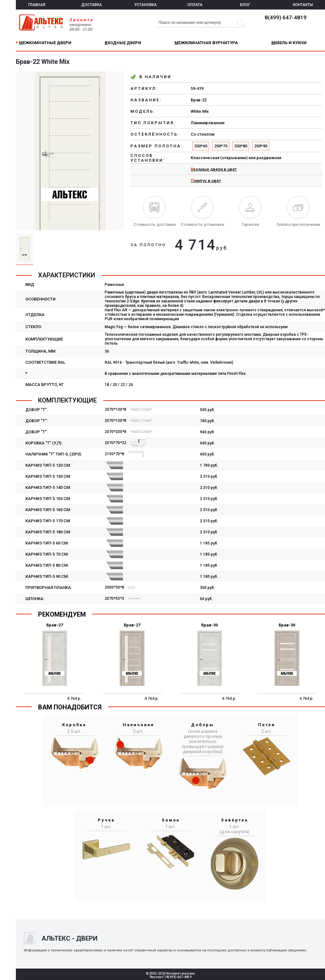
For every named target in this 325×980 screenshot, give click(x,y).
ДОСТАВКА (92, 5)
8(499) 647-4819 (286, 17)
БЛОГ (245, 5)
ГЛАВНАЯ (37, 5)
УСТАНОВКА (146, 5)
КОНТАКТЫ (303, 5)
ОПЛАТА (195, 5)
